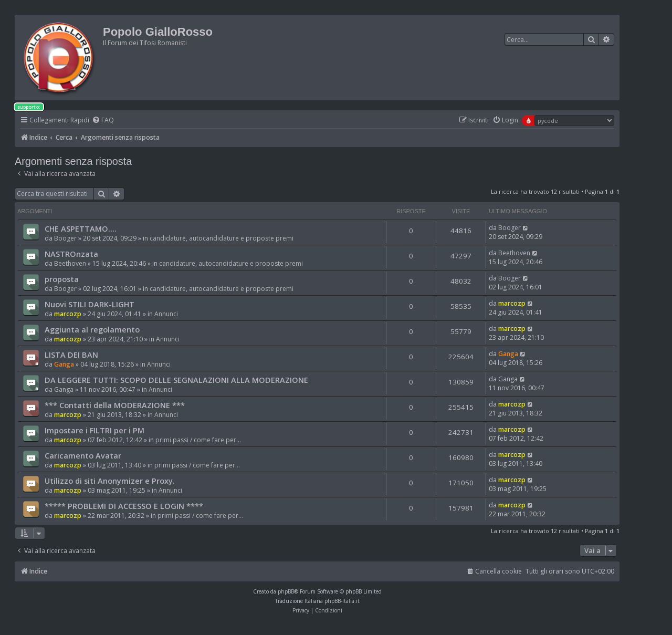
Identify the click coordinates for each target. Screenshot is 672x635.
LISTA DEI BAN (71, 355)
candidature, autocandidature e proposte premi (222, 238)
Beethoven (70, 263)
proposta (62, 279)
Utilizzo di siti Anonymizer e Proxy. (110, 481)
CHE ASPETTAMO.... (81, 228)
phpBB (286, 591)
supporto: (29, 107)
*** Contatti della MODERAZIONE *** (115, 405)
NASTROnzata (71, 254)
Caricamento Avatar (83, 455)
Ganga (64, 364)
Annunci (166, 314)
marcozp (68, 314)
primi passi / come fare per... (198, 440)
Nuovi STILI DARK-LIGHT (90, 304)
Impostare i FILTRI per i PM (94, 430)
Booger (65, 238)
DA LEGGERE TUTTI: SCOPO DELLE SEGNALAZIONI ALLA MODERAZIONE (176, 380)
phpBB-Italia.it (342, 601)
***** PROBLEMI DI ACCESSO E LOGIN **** (124, 506)
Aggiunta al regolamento (92, 329)
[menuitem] (103, 121)
